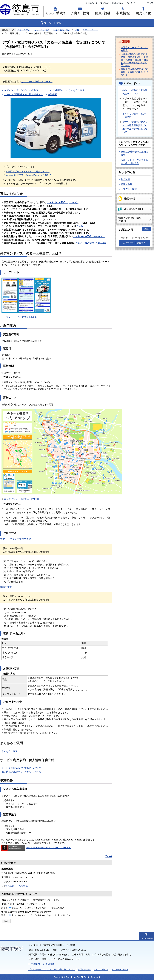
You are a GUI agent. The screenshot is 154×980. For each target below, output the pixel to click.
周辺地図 (50, 964)
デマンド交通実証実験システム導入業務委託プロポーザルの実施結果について (135, 127)
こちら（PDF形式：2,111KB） (37, 82)
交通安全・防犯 (129, 189)
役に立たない (58, 908)
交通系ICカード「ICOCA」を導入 (135, 49)
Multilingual (118, 3)
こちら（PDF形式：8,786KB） (91, 243)
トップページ (24, 30)
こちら (79, 226)
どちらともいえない (37, 908)
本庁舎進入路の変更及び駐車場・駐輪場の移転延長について (134, 72)
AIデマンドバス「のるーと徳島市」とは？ (26, 90)
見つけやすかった (20, 915)
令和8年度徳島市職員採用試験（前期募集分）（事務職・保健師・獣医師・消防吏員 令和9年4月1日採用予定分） (134, 60)
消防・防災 (127, 184)
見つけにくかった (66, 915)
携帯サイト (132, 3)
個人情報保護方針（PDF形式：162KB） (22, 772)
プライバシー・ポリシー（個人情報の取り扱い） (52, 969)
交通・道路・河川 (62, 30)
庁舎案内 (35, 964)
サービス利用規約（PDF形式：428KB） (22, 768)
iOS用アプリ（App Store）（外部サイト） (28, 172)
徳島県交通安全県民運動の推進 (134, 153)
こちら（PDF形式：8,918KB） (89, 236)
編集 (147, 229)
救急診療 (125, 179)
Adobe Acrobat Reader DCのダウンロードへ (36, 847)
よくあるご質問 (76, 90)
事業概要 (52, 94)
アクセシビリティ (120, 969)
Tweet (109, 856)
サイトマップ (147, 3)
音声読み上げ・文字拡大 (97, 3)
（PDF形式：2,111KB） (63, 202)
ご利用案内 (58, 90)
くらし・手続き (42, 30)
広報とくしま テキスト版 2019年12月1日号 (136, 162)
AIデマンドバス (90, 30)
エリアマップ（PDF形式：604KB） (22, 499)
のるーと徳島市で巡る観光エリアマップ (135, 92)
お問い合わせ (84, 969)
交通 (77, 30)
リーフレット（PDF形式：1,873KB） (21, 317)
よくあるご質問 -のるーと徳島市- (134, 115)
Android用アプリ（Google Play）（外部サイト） (31, 175)
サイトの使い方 (101, 969)
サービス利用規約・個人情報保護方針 (24, 94)
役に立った (17, 908)
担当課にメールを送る (17, 886)
